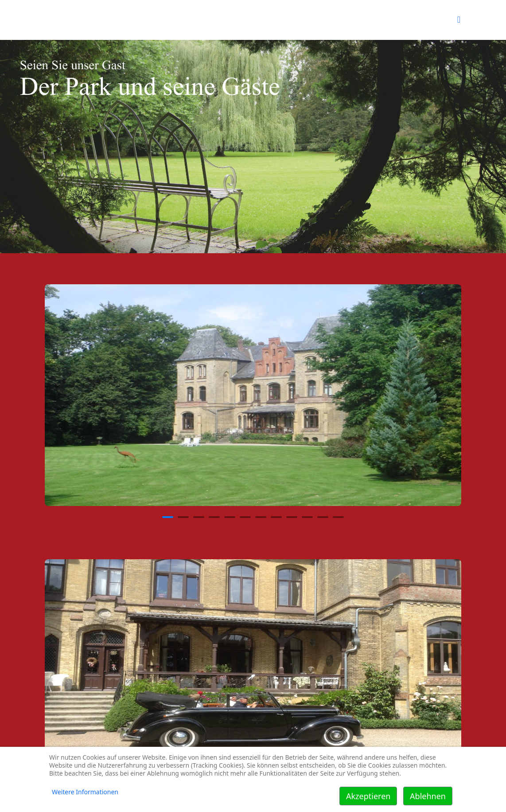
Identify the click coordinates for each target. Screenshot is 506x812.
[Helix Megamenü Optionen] (459, 19)
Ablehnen (428, 796)
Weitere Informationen (85, 792)
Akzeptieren (368, 796)
